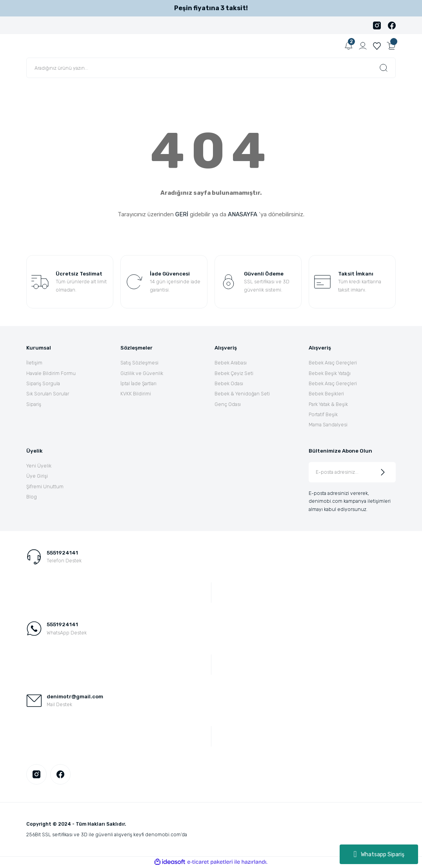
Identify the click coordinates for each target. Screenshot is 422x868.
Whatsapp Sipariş (379, 854)
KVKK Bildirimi (136, 394)
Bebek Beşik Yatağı (330, 373)
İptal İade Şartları (138, 383)
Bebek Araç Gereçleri (333, 363)
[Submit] (383, 472)
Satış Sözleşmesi (139, 363)
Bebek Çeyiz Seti (234, 373)
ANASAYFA (243, 214)
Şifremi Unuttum (45, 487)
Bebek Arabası (231, 363)
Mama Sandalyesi (328, 425)
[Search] (211, 68)
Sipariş (34, 404)
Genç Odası (228, 404)
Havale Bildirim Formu (51, 373)
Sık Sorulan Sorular (48, 394)
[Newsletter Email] (352, 472)
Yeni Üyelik (39, 466)
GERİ (182, 214)
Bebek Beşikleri (326, 394)
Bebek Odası (229, 383)
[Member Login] (363, 46)
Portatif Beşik (323, 414)
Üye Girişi (37, 476)
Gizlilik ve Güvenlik (142, 373)
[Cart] (391, 46)
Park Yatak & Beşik (328, 404)
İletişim (34, 363)
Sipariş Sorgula (43, 383)
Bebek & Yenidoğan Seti (242, 394)
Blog (32, 497)
